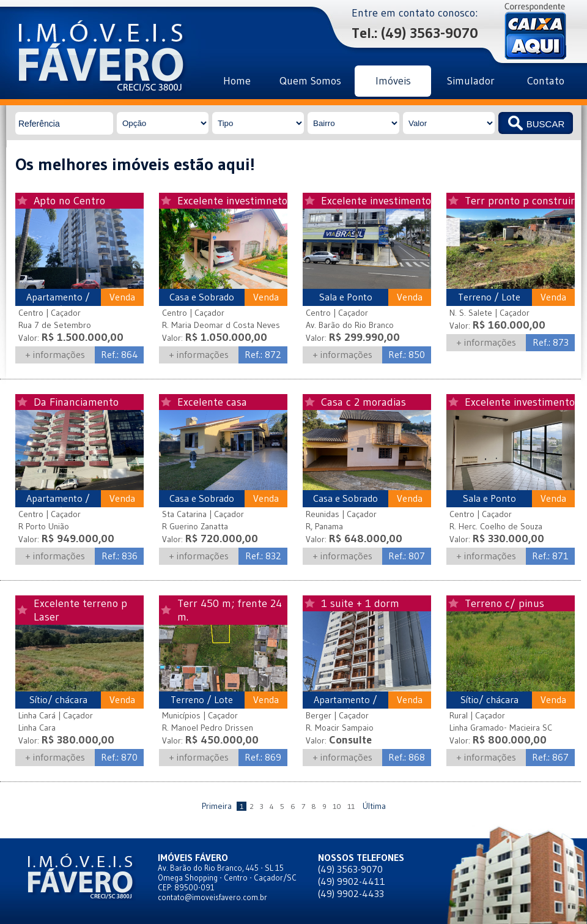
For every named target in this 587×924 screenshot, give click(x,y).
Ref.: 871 (550, 556)
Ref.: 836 (120, 556)
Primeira (217, 806)
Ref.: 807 (407, 556)
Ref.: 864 (120, 354)
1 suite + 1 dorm (360, 603)
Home (237, 81)
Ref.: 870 (119, 757)
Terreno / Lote (489, 297)
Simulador (471, 81)
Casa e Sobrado (202, 297)
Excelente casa (212, 402)
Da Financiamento (76, 402)
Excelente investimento (376, 201)
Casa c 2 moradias (364, 402)
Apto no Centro (69, 201)
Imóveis (393, 81)
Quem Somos (310, 81)
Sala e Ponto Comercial (346, 303)
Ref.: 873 (551, 342)
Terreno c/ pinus (504, 603)
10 (337, 806)
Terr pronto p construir (520, 201)
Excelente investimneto (232, 201)
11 (351, 806)
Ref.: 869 (263, 757)
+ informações (55, 354)
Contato (546, 81)
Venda (122, 297)
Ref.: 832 (263, 556)
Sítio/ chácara (58, 699)
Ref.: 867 (550, 757)
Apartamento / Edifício (58, 303)
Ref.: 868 (407, 757)
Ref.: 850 (407, 354)
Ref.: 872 (263, 354)
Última (374, 806)
